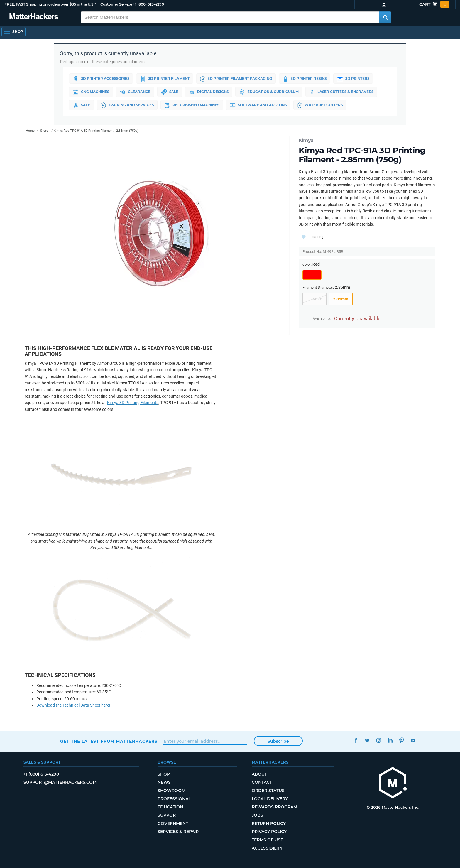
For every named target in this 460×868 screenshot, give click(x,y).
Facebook (356, 740)
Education (170, 807)
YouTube (413, 740)
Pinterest (401, 740)
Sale (171, 92)
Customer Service (116, 4)
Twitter (367, 740)
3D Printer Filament (166, 79)
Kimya (306, 140)
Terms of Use (267, 840)
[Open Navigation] (13, 32)
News (164, 782)
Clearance (136, 92)
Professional (174, 799)
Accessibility (267, 848)
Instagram (379, 740)
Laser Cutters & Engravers (345, 92)
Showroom (171, 791)
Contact (262, 782)
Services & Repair (178, 832)
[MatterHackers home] (393, 783)
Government (173, 823)
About (259, 774)
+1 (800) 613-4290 (148, 4)
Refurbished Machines (194, 105)
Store (44, 131)
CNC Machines (92, 92)
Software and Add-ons (262, 105)
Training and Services (128, 105)
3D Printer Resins (308, 79)
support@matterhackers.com (60, 782)
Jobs (257, 815)
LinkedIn (390, 740)
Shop (164, 774)
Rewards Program (274, 807)
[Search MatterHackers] (385, 17)
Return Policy (269, 823)
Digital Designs (211, 92)
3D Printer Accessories (102, 79)
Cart (434, 4)
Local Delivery (270, 799)
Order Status (268, 791)
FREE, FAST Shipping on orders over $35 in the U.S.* (50, 4)
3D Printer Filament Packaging (238, 79)
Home (30, 131)
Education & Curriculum (272, 92)
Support (168, 815)
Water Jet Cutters (325, 105)
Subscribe (278, 741)
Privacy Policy (269, 832)
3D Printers (357, 79)
